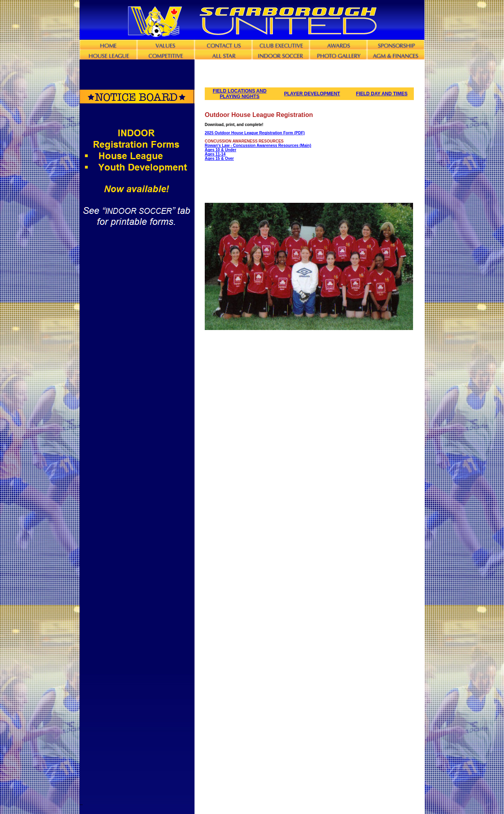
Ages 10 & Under (220, 150)
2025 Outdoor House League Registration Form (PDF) (255, 133)
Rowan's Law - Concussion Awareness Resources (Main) (258, 146)
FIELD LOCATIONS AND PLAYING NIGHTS (240, 94)
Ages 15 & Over (219, 159)
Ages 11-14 (215, 154)
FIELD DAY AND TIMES (382, 94)
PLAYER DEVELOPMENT (312, 94)
